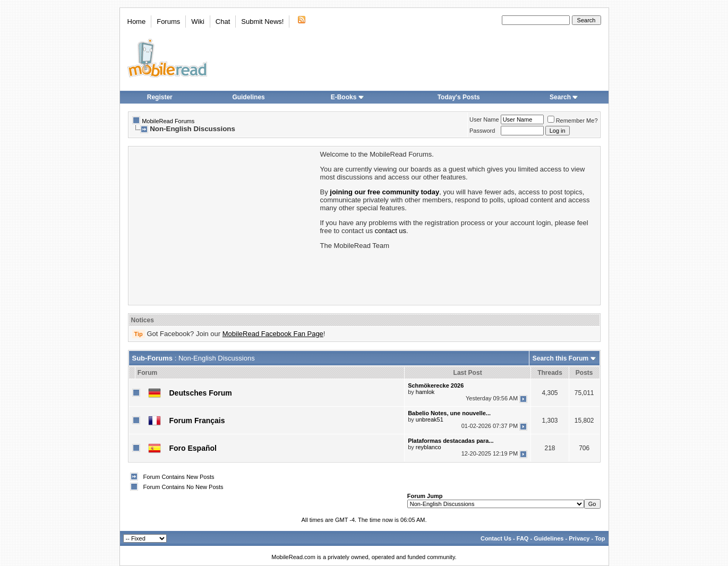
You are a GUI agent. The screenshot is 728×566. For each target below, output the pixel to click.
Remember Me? (573, 121)
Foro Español (193, 448)
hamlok (425, 392)
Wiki (198, 22)
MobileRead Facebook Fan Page (273, 334)
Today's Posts (459, 97)
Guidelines (248, 97)
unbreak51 (430, 419)
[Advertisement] (224, 225)
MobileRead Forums (168, 121)
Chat (223, 22)
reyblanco (429, 447)
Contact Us (496, 538)
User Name (484, 119)
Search (564, 97)
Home (137, 22)
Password (482, 131)
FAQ (523, 538)
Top (600, 538)
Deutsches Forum (201, 393)
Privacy (579, 538)
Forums (168, 22)
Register (160, 97)
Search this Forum (560, 358)
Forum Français (197, 421)
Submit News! (262, 22)
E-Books (348, 97)
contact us (391, 231)
